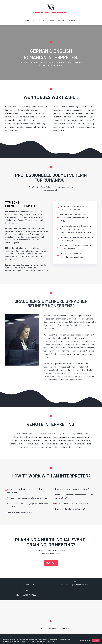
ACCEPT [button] (96, 641)
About (52, 20)
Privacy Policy (53, 629)
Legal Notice (38, 629)
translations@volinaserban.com (75, 585)
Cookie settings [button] (85, 641)
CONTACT (51, 563)
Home (27, 20)
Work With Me (39, 20)
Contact (61, 20)
